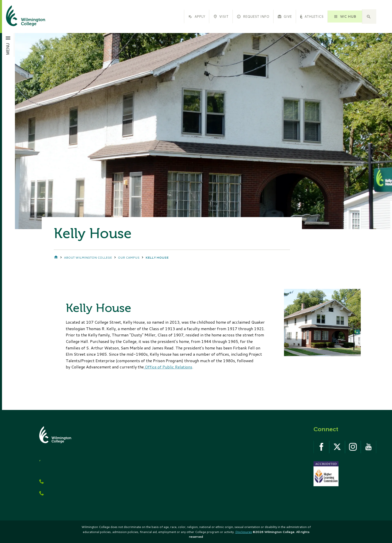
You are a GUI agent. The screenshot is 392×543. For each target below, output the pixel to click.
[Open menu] (8, 45)
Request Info (253, 16)
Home (56, 257)
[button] (369, 17)
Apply (196, 16)
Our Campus (129, 257)
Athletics (312, 16)
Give (285, 16)
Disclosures (244, 532)
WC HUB (345, 16)
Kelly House (157, 257)
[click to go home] (20, 17)
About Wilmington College (88, 257)
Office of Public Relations (168, 367)
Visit (221, 16)
